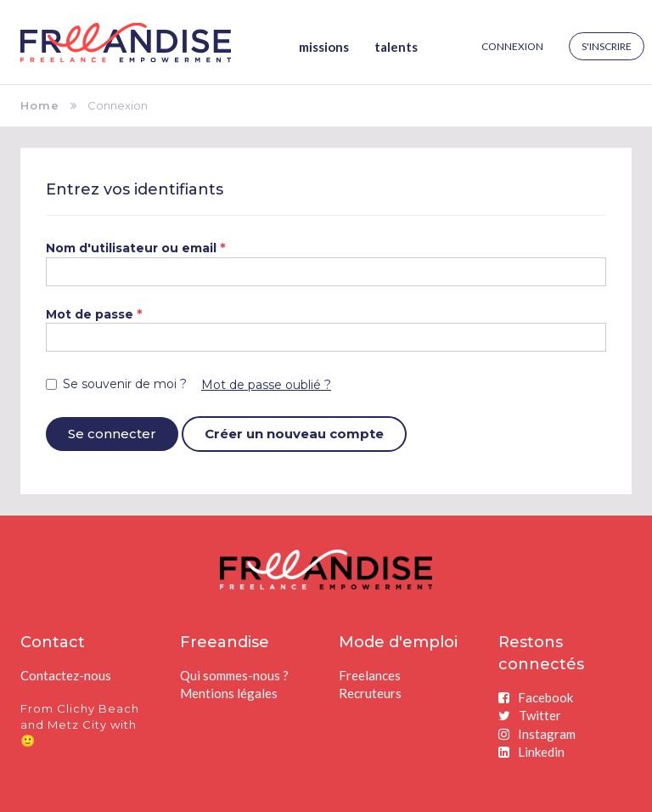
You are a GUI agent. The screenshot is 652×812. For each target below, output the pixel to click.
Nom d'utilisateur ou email (136, 248)
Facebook (536, 697)
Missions (324, 47)
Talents (396, 47)
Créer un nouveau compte (294, 434)
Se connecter (112, 434)
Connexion (512, 46)
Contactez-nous (66, 675)
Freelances (370, 675)
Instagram (537, 734)
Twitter (530, 715)
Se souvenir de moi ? (116, 384)
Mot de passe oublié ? (266, 385)
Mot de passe (94, 314)
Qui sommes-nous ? (234, 675)
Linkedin (531, 752)
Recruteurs (370, 693)
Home (40, 105)
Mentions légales (229, 693)
